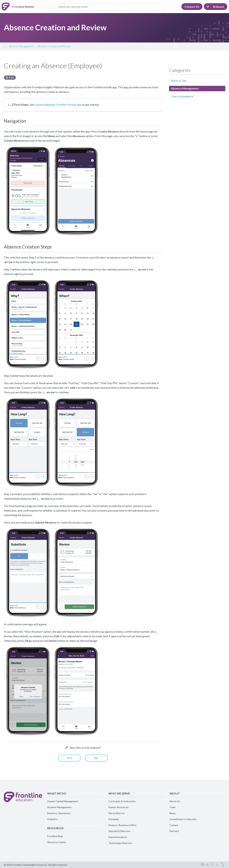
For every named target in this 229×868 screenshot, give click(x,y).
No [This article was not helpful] (96, 758)
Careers (174, 825)
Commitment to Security (183, 819)
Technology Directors (120, 843)
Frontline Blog (55, 836)
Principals (114, 819)
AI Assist (216, 7)
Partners (174, 831)
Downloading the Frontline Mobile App (58, 105)
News (173, 813)
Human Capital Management (63, 801)
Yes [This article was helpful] (69, 758)
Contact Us (192, 7)
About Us (175, 801)
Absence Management (21, 46)
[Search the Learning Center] (108, 7)
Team (172, 807)
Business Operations (59, 813)
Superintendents (118, 837)
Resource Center (57, 842)
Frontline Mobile (4, 47)
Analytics (52, 819)
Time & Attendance (182, 96)
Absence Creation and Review (54, 46)
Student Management (59, 807)
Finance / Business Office (122, 825)
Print (11, 77)
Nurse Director (117, 813)
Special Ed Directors (119, 831)
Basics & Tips (179, 81)
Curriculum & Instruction (122, 801)
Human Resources (118, 807)
